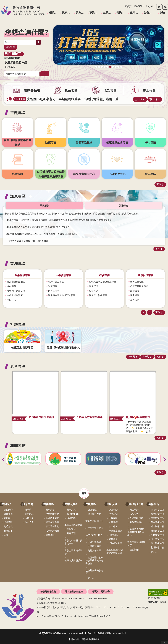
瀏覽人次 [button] (153, 602)
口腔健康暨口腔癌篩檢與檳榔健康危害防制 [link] (94, 561)
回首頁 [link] (128, 7)
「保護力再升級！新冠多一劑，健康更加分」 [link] (28, 241)
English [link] (150, 6)
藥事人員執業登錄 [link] (73, 525)
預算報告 (94, 286)
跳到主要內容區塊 (1, 1)
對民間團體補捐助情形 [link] (136, 544)
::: (1, 22)
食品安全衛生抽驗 (57, 282)
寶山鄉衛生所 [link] (157, 543)
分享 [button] (165, 7)
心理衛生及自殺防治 (17, 282)
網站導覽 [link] (138, 6)
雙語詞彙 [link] (134, 550)
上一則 (138, 99)
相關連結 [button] (18, 445)
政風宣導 (135, 286)
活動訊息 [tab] (124, 206)
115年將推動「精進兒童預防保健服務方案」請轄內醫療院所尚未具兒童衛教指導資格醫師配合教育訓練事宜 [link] (59, 220)
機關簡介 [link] (54, 13)
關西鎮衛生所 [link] (157, 522)
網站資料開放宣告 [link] (101, 592)
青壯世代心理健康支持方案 (118, 71)
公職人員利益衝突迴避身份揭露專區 (147, 282)
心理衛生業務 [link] (52, 518)
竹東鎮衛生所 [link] (157, 518)
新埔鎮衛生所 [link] (157, 514)
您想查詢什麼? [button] (27, 32)
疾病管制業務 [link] (52, 526)
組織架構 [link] (8, 514)
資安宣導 (135, 291)
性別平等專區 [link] (94, 542)
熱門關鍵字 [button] (13, 54)
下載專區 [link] (113, 518)
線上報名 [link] (113, 526)
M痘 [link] (25, 62)
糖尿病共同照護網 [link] (73, 561)
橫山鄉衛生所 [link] (157, 539)
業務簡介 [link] (8, 518)
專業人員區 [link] (95, 13)
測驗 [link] (162, 13)
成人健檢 (107, 71)
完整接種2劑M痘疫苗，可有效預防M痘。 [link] (49, 99)
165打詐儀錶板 (110, 71)
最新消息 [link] (29, 514)
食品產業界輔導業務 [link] (73, 552)
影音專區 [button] (18, 366)
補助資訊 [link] (113, 535)
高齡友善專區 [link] (94, 551)
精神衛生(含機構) (16, 286)
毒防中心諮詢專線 (113, 71)
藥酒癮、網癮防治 (16, 291)
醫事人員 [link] (71, 510)
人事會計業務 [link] (52, 531)
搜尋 (38, 42)
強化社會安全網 (15, 295)
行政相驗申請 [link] (115, 543)
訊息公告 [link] (67, 13)
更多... (91, 578)
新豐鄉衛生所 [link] (157, 531)
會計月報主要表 (97, 282)
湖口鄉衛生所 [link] (157, 526)
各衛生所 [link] (149, 13)
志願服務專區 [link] (94, 546)
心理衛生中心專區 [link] (94, 528)
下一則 (153, 99)
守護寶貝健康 (96, 71)
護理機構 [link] (71, 518)
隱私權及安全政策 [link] (74, 592)
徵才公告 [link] (29, 522)
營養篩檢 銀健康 (116, 71)
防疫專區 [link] (92, 510)
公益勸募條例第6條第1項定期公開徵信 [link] (136, 532)
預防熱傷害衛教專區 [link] (94, 572)
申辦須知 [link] (113, 514)
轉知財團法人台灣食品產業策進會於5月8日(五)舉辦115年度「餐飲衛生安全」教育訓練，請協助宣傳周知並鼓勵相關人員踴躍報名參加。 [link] (73, 214)
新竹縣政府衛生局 (23, 11)
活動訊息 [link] (29, 518)
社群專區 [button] (18, 324)
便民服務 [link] (122, 13)
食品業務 (53, 286)
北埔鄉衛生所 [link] (157, 548)
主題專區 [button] (18, 113)
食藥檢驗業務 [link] (52, 514)
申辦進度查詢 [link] (115, 531)
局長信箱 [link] (113, 539)
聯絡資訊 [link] (8, 522)
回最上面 (165, 642)
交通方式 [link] (8, 526)
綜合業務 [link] (50, 535)
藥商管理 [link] (71, 533)
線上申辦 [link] (113, 510)
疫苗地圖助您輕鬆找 (99, 71)
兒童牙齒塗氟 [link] (13, 62)
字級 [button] (159, 7)
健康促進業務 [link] (52, 522)
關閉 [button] (84, 493)
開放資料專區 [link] (136, 522)
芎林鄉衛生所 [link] (157, 535)
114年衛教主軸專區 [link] (94, 536)
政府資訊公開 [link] (135, 13)
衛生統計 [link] (134, 510)
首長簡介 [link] (8, 510)
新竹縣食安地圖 (105, 71)
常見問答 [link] (113, 522)
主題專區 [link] (108, 13)
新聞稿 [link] (28, 510)
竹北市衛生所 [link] (157, 510)
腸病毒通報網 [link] (94, 514)
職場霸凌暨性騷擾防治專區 (103, 295)
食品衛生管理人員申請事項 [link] (73, 542)
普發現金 (102, 71)
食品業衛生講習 (56, 295)
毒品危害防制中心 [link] (94, 521)
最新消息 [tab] (44, 206)
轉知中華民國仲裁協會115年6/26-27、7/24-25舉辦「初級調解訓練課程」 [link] (42, 234)
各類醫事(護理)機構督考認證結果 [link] (115, 552)
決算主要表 (95, 291)
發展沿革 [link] (8, 531)
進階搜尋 (10, 47)
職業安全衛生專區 (139, 295)
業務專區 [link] (81, 13)
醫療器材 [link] (10, 67)
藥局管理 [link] (71, 529)
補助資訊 (12, 300)
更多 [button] (159, 184)
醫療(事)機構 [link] (73, 514)
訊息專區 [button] (18, 196)
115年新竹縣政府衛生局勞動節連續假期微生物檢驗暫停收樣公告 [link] (38, 227)
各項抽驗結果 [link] (136, 518)
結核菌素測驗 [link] (12, 58)
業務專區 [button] (18, 264)
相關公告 (53, 300)
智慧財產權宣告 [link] (48, 592)
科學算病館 (121, 71)
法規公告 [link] (134, 514)
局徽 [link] (6, 535)
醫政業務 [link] (50, 510)
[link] (109, 47)
